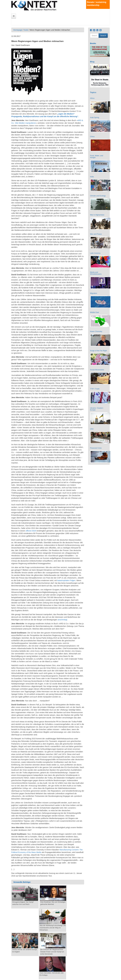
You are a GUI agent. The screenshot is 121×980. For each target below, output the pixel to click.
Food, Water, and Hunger (97, 157)
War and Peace (96, 234)
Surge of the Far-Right (98, 351)
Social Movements (97, 370)
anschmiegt (62, 620)
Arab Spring (95, 117)
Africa (92, 98)
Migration (94, 293)
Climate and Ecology (98, 196)
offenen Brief (31, 531)
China (92, 137)
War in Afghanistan (97, 215)
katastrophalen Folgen (66, 580)
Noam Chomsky (96, 331)
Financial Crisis (96, 448)
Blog (92, 62)
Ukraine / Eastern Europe (97, 409)
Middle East (94, 312)
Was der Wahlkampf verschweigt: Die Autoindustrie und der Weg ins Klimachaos (53, 928)
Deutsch (107, 15)
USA (92, 429)
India (92, 177)
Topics (93, 92)
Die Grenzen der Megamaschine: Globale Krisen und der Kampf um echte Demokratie (52, 952)
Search (103, 36)
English (107, 18)
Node (26, 30)
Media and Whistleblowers (96, 273)
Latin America (95, 253)
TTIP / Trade (95, 389)
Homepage (18, 30)
